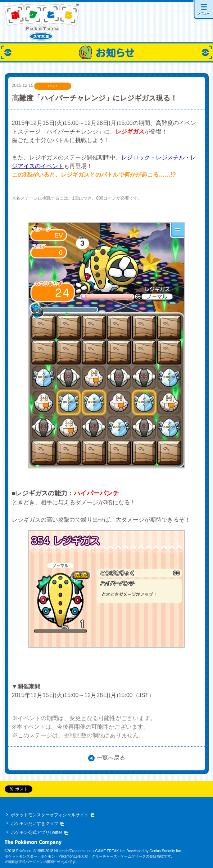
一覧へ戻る (111, 758)
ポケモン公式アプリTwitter (37, 832)
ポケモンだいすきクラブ (35, 823)
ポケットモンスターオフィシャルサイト (50, 815)
